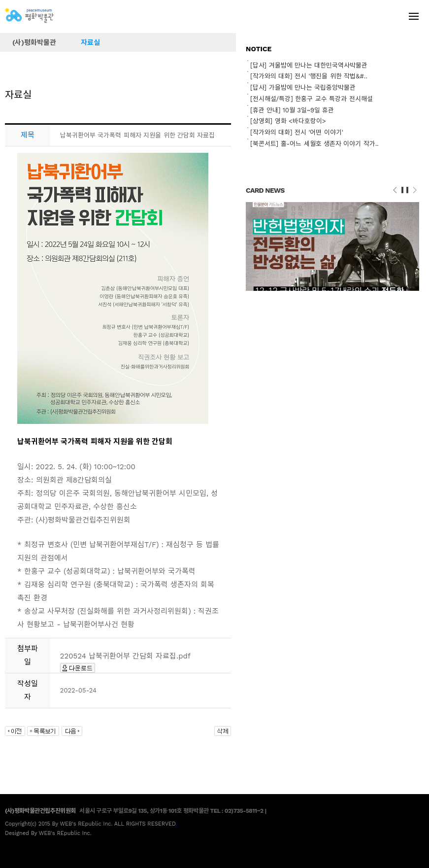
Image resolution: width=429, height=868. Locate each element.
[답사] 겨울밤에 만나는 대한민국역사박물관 (309, 65)
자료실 (90, 42)
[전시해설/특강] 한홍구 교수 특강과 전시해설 (311, 99)
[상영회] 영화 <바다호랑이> (288, 121)
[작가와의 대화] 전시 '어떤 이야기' (297, 132)
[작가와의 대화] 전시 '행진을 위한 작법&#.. (309, 76)
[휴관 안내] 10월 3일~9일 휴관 (292, 110)
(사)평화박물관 (34, 42)
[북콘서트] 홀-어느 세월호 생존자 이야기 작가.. (314, 144)
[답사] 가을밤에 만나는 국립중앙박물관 (303, 87)
